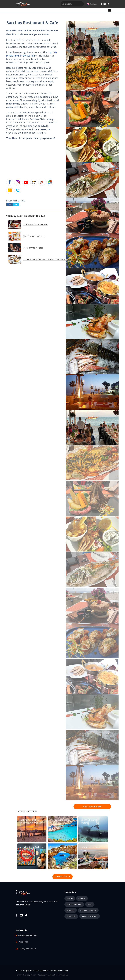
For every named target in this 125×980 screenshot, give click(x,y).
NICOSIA (70, 898)
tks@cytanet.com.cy (27, 949)
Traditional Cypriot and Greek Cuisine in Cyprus (46, 259)
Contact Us (63, 975)
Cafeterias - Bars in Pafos (35, 224)
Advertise (42, 975)
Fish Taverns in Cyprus (34, 236)
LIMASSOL (82, 898)
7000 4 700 (23, 942)
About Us (52, 975)
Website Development (59, 970)
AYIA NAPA (71, 910)
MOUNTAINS (71, 916)
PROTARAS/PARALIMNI (88, 910)
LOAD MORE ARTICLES (62, 877)
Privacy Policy (30, 975)
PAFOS (90, 904)
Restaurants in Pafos (33, 248)
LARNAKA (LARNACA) (74, 904)
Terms (19, 975)
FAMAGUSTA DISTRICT (90, 916)
